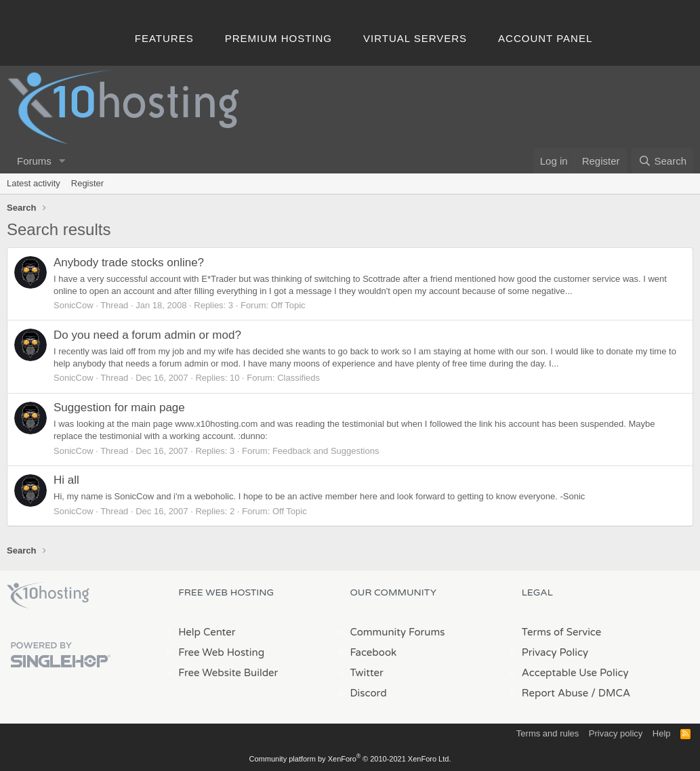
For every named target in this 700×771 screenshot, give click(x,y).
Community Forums (398, 632)
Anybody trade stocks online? (129, 263)
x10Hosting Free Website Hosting (48, 596)
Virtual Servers (415, 38)
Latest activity (34, 183)
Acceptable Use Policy (575, 673)
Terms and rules (548, 733)
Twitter (367, 673)
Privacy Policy (555, 652)
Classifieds (298, 378)
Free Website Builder (228, 673)
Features (164, 38)
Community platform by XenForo (350, 759)
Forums (34, 161)
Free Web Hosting (221, 652)
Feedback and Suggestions (326, 451)
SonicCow (74, 305)
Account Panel (545, 38)
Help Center (207, 632)
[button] (62, 161)
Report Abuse (555, 693)
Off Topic (288, 305)
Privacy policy (616, 733)
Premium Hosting (279, 38)
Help (662, 733)
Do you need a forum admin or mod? (147, 335)
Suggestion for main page (119, 408)
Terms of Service (562, 632)
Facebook (374, 652)
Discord (369, 693)
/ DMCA (611, 693)
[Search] (662, 161)
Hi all (66, 480)
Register (87, 183)
